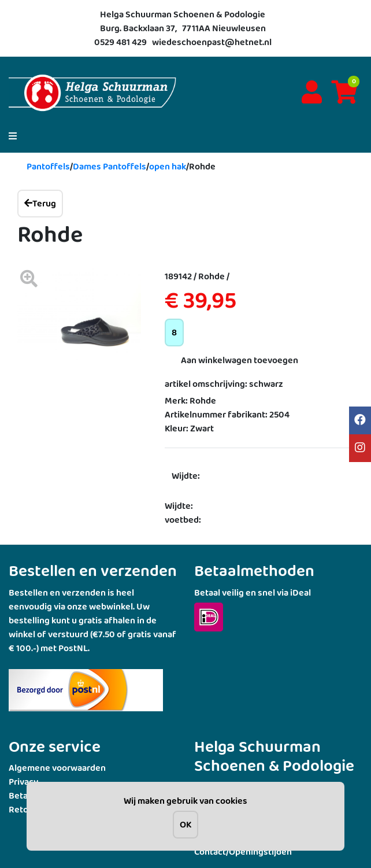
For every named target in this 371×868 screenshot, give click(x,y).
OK (185, 824)
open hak (168, 166)
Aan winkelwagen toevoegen (240, 360)
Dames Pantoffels (110, 166)
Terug (40, 203)
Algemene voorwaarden (57, 768)
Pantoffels (48, 166)
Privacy (23, 782)
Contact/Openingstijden (243, 852)
